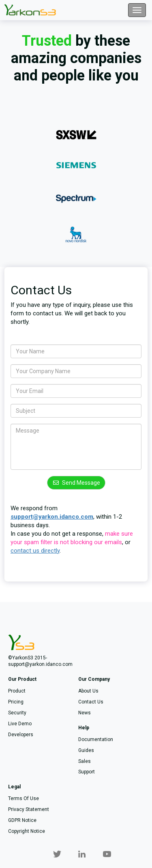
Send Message (76, 483)
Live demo (20, 724)
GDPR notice (22, 820)
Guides (86, 750)
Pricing (16, 702)
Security (17, 713)
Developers (21, 735)
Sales (85, 761)
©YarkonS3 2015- (28, 658)
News (85, 713)
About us (88, 691)
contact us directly (35, 551)
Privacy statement (29, 809)
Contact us (91, 702)
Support (87, 772)
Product (17, 691)
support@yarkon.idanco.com (52, 517)
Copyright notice (27, 831)
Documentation (96, 739)
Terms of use (24, 798)
